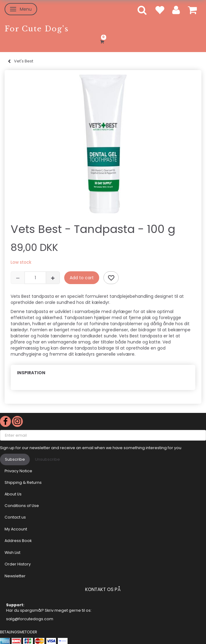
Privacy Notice (18, 471)
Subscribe (15, 459)
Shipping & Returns (23, 482)
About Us (13, 494)
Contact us (15, 517)
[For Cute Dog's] (37, 29)
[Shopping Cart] (103, 41)
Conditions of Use (22, 506)
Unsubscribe (47, 459)
